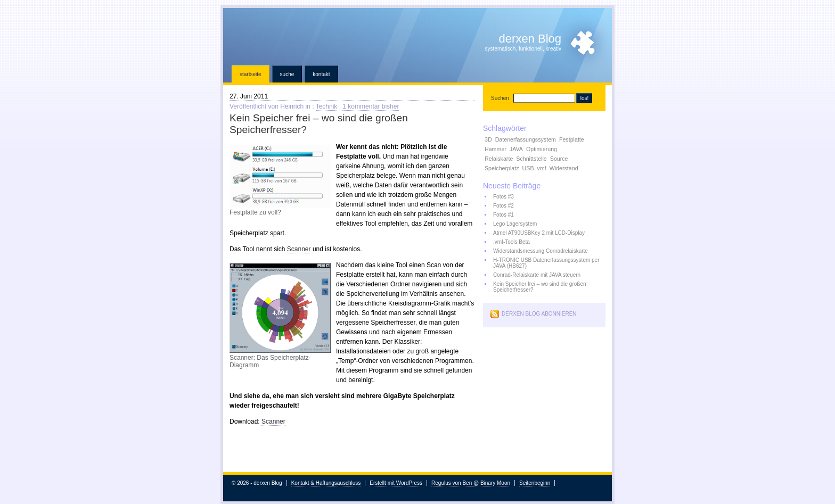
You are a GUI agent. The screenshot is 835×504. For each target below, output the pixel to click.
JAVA (516, 149)
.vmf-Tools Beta (511, 242)
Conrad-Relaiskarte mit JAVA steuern (537, 275)
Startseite (251, 74)
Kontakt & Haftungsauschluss (326, 483)
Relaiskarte (499, 159)
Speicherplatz (502, 168)
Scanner (299, 249)
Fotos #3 (504, 197)
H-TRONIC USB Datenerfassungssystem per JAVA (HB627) (546, 263)
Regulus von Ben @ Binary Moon (471, 483)
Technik (327, 106)
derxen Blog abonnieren (539, 314)
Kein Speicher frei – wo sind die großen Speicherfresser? (540, 287)
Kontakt (321, 74)
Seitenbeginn (535, 483)
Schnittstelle (531, 159)
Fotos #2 (504, 206)
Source (559, 159)
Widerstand (564, 168)
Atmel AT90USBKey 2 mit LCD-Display (539, 233)
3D (488, 139)
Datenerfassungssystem (526, 139)
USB (528, 168)
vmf (542, 168)
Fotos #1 (504, 215)
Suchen (500, 98)
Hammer (496, 149)
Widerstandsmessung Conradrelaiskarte (541, 251)
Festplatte (572, 139)
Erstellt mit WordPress (396, 483)
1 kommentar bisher (371, 106)
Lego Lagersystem (515, 224)
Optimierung (542, 149)
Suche (287, 74)
